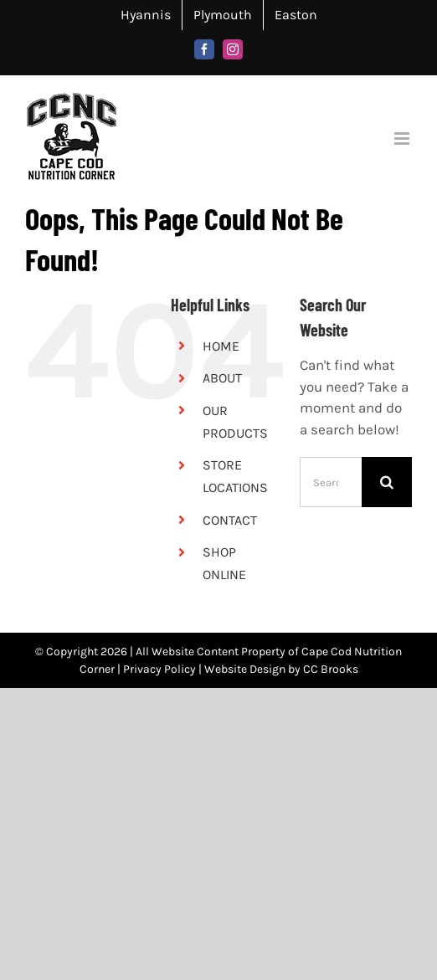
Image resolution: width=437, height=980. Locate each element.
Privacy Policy (159, 669)
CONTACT (230, 520)
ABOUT (222, 378)
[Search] (387, 482)
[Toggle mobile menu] (403, 139)
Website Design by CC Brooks (281, 669)
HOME (221, 346)
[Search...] (331, 482)
